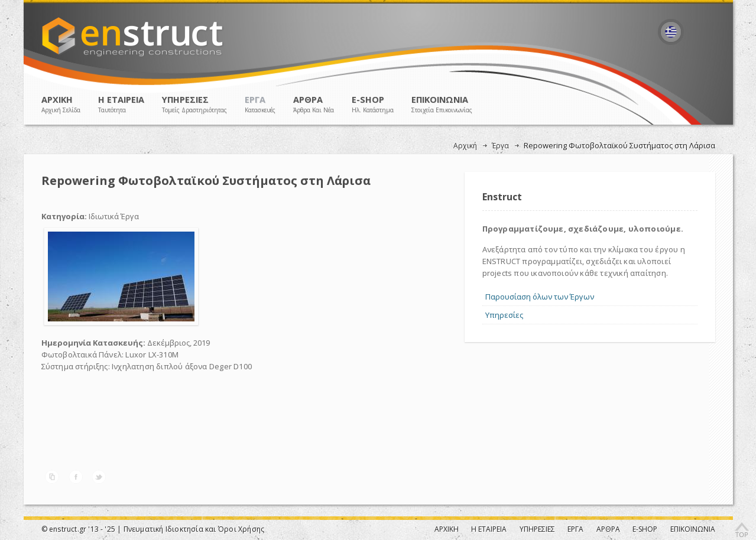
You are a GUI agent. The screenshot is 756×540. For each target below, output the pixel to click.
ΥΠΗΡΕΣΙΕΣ (194, 104)
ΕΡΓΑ (260, 104)
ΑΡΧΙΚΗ (61, 104)
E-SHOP (373, 104)
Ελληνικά (671, 32)
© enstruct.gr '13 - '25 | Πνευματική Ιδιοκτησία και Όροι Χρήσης (153, 529)
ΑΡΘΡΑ (314, 104)
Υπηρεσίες (504, 315)
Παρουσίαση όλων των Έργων (540, 297)
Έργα (500, 146)
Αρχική (465, 146)
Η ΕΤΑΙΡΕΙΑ (121, 104)
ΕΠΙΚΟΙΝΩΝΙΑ (442, 104)
